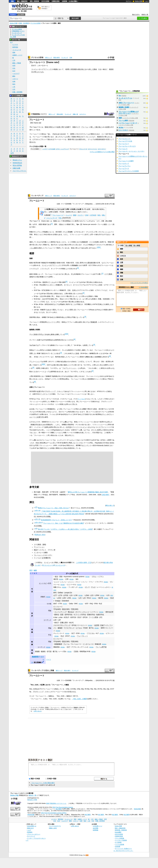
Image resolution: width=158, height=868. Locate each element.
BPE (55, 593)
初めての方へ (136, 14)
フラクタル (91, 633)
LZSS (59, 598)
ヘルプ (147, 1)
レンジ (57, 582)
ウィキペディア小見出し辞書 (43, 670)
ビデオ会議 (52, 149)
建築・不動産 (17, 63)
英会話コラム (17, 160)
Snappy (58, 601)
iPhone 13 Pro (95, 310)
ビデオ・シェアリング (62, 149)
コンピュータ (48, 562)
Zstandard (65, 601)
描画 (100, 139)
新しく (93, 127)
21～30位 (137, 245)
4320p (70, 376)
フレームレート (76, 644)
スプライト (102, 427)
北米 (74, 290)
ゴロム (94, 577)
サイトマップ (31, 836)
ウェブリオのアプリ (55, 826)
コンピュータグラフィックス (52, 265)
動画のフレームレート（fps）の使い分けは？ (54, 508)
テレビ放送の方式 (36, 334)
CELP (79, 617)
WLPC (71, 623)
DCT (73, 633)
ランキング (65, 58)
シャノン (63, 582)
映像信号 (45, 263)
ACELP (66, 617)
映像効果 (94, 322)
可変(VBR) (75, 609)
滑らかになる (39, 72)
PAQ (91, 604)
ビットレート (58, 607)
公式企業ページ (98, 826)
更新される (95, 134)
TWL (60, 218)
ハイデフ (45, 149)
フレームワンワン (124, 166)
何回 (72, 69)
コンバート (52, 322)
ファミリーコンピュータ (81, 427)
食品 (14, 84)
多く (57, 137)
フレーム (85, 127)
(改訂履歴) (58, 809)
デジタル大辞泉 (35, 23)
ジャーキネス (123, 130)
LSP (59, 620)
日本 (69, 290)
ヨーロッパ (68, 285)
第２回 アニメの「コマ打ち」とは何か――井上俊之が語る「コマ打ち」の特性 (65, 529)
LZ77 (55, 595)
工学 (14, 60)
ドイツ (49, 659)
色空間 (97, 625)
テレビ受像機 (68, 232)
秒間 (67, 69)
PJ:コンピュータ (48, 565)
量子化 (55, 651)
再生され (80, 137)
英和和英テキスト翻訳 (40, 760)
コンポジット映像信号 (55, 285)
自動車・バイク (17, 55)
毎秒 (105, 224)
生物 (14, 81)
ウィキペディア (37, 196)
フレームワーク (124, 168)
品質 (59, 127)
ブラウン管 (51, 550)
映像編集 (75, 265)
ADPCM (73, 617)
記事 (43, 685)
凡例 (71, 58)
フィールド (81, 399)
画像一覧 (75, 114)
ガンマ (87, 587)
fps (49, 134)
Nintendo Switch (103, 445)
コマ (79, 127)
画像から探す (53, 828)
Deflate (60, 593)
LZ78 (60, 595)
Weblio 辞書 (138, 1)
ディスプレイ (91, 232)
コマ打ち (81, 362)
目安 (108, 139)
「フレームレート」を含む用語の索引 (43, 783)
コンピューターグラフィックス (42, 69)
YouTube (33, 345)
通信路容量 (92, 263)
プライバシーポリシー (34, 834)
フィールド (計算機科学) (42, 558)
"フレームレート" (58, 215)
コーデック (47, 620)
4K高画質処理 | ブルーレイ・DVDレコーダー (57, 520)
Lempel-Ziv (68, 593)
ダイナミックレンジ (82, 612)
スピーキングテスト (20, 171)
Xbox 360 (39, 443)
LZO (92, 595)
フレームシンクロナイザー (43, 555)
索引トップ (49, 58)
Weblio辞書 (137, 809)
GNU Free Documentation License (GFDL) (54, 813)
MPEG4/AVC (49, 304)
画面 (75, 69)
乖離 (122, 273)
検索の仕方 (30, 828)
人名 (14, 87)
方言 (14, 89)
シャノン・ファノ (74, 582)
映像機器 (52, 263)
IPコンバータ (83, 149)
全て (12, 42)
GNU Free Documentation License (63, 807)
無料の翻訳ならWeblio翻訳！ (46, 8)
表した (91, 69)
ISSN (99, 495)
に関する (63, 127)
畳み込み (71, 612)
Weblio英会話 (17, 163)
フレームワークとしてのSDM (128, 171)
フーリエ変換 (93, 617)
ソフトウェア (45, 269)
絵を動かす (65, 362)
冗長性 (76, 651)
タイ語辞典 (118, 842)
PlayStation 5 (99, 443)
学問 (14, 66)
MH (77, 579)
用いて (70, 137)
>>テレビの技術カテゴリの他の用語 (102, 152)
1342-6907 (105, 495)
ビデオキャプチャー (39, 139)
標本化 (53, 242)
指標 (68, 127)
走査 (39, 391)
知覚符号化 (100, 615)
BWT (55, 604)
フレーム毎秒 (123, 120)
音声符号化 (68, 615)
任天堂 (69, 427)
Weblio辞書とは (32, 826)
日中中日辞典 (45, 1)
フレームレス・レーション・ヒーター (131, 151)
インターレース (46, 394)
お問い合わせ (38, 711)
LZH (71, 595)
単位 (43, 134)
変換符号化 (91, 615)
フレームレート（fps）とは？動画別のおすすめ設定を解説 (63, 523)
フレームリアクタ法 (125, 141)
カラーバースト (92, 149)
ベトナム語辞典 (119, 844)
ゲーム (90, 139)
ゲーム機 (63, 422)
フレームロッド (124, 163)
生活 (14, 71)
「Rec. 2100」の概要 (79, 699)
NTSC (44, 290)
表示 (102, 137)
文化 (14, 68)
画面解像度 (58, 644)
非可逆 (49, 651)
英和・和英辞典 (34, 1)
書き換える (82, 69)
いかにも (123, 256)
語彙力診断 (16, 168)
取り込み (75, 139)
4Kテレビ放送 (74, 353)
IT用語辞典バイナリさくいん (58, 803)
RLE (101, 604)
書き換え (99, 127)
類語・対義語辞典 (22, 1)
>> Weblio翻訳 (143, 287)
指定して (58, 689)
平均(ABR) (57, 609)
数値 (95, 69)
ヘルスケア (16, 74)
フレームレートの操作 (126, 161)
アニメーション (35, 362)
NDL (99, 215)
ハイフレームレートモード (128, 123)
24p (108, 689)
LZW (64, 598)
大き (100, 69)
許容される (72, 692)
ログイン (129, 1)
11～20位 (129, 245)
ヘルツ (41, 234)
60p (82, 689)
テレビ (85, 245)
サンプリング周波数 (41, 232)
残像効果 (85, 242)
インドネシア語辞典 (121, 840)
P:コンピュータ (60, 565)
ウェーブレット (83, 636)
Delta (71, 604)
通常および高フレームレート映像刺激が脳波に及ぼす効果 (88, 492)
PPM (96, 604)
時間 (67, 221)
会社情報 (96, 828)
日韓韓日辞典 (56, 1)
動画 (56, 69)
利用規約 (30, 832)
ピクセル (79, 628)
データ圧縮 (70, 574)
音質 (62, 615)
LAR (55, 620)
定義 (122, 279)
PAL (41, 285)
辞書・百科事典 (24, 23)
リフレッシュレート (107, 232)
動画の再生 (49, 127)
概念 (122, 252)
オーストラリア (78, 285)
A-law (55, 617)
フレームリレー (124, 144)
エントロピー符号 (45, 583)
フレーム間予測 (101, 647)
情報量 (37, 651)
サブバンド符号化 (80, 615)
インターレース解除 (41, 552)
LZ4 (84, 598)
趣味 (14, 76)
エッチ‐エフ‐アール (125, 98)
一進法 (56, 577)
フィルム (52, 282)
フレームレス (123, 149)
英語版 (87, 577)
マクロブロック (69, 628)
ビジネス (15, 45)
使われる (51, 139)
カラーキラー (102, 149)
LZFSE (66, 595)
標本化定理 (109, 612)
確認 (122, 266)
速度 (80, 139)
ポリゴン (94, 430)
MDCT (57, 623)
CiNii (87, 215)
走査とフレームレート (126, 103)
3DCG (106, 430)
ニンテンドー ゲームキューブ (67, 440)
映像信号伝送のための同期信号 (42, 425)
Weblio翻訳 (118, 832)
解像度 (60, 628)
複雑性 (43, 651)
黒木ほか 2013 (40, 535)
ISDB (105, 299)
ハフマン (101, 577)
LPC (101, 617)
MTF (87, 604)
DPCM (85, 617)
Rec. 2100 (35, 685)
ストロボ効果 (94, 242)
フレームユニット (124, 139)
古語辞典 (65, 1)
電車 (14, 52)
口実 (122, 262)
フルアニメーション (69, 368)
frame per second (59, 134)
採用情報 (96, 830)
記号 (12, 153)
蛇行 (122, 276)
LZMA (87, 595)
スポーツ (15, 79)
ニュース (69, 215)
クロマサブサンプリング (62, 625)
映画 (91, 245)
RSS (87, 855)
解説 (67, 685)
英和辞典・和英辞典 (121, 830)
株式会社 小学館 (32, 800)
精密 (122, 249)
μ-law (61, 617)
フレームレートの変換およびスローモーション (129, 112)
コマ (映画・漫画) (40, 544)
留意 (122, 259)
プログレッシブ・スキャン (54, 391)
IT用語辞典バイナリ (39, 114)
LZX (80, 598)
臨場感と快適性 (124, 107)
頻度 (108, 127)
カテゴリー (83, 114)
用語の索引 (57, 58)
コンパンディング (60, 612)
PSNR (85, 628)
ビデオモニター (79, 232)
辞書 (12, 1)
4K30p (121, 127)
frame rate (38, 123)
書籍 (75, 215)
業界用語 (15, 47)
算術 (61, 577)
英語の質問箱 (17, 165)
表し (85, 139)
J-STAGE (93, 215)
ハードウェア (34, 269)
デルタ (93, 587)
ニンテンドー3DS (90, 445)
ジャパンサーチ (52, 218)
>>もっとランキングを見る (139, 283)
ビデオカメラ (34, 422)
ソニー (49, 430)
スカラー (81, 215)
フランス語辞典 (119, 838)
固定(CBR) (66, 609)
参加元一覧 (145, 14)
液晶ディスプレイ (40, 550)
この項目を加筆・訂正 (84, 562)
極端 (122, 269)
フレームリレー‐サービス (127, 146)
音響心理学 (64, 623)
